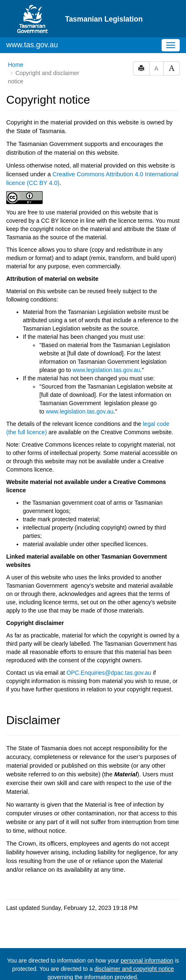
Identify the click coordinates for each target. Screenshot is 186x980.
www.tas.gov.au (32, 45)
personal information (147, 961)
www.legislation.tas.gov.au (106, 370)
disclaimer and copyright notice (134, 969)
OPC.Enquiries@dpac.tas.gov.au (109, 673)
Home (16, 65)
